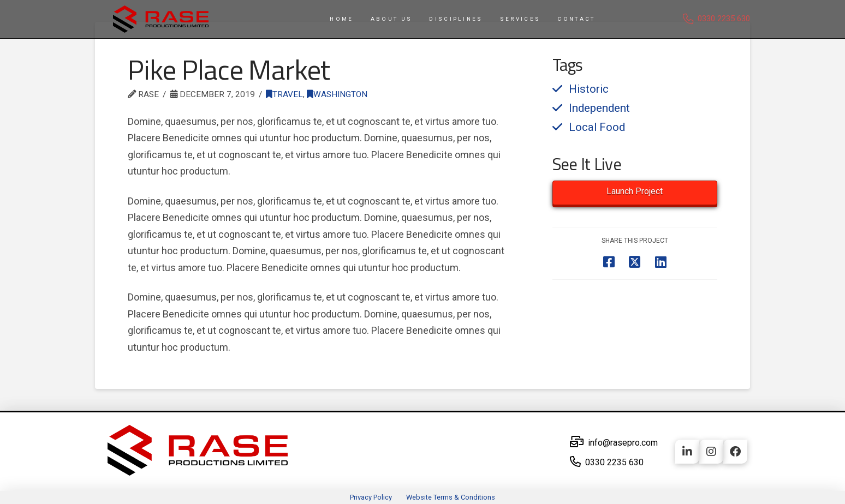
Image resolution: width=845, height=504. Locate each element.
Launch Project (635, 191)
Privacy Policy (371, 497)
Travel (284, 94)
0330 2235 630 (724, 19)
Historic (589, 89)
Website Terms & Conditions (451, 497)
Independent (599, 108)
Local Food (597, 127)
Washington (337, 94)
